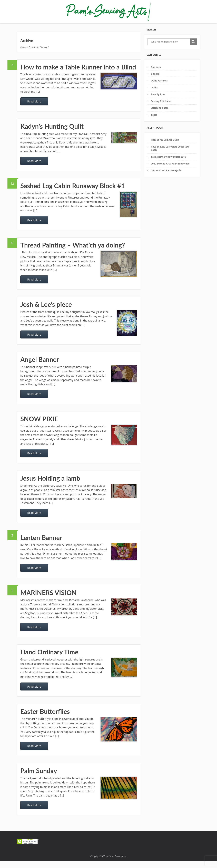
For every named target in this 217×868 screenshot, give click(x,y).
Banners (156, 74)
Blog (131, 25)
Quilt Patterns (159, 87)
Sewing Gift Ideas (161, 108)
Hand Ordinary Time (49, 658)
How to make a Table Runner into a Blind (78, 74)
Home (37, 25)
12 (14, 189)
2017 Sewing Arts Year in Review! (170, 170)
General (156, 80)
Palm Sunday (39, 777)
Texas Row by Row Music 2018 (169, 163)
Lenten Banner (41, 544)
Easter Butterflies (45, 718)
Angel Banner (40, 366)
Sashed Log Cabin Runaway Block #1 (73, 192)
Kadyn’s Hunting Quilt (52, 133)
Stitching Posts (160, 114)
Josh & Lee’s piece (46, 311)
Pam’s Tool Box (64, 25)
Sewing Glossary (86, 25)
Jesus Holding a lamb (50, 485)
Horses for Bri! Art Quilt (165, 146)
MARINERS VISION (48, 599)
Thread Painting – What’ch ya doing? (73, 252)
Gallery (48, 25)
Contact (142, 25)
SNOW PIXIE (39, 425)
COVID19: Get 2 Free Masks (167, 25)
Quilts (154, 94)
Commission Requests (112, 25)
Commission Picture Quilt (166, 177)
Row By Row (158, 101)
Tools (154, 121)
